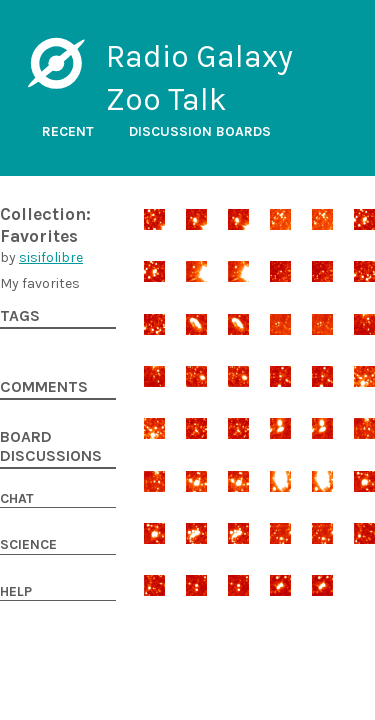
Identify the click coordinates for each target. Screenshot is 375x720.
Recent (68, 131)
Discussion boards (200, 131)
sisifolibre (51, 257)
